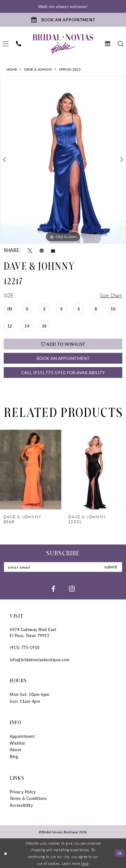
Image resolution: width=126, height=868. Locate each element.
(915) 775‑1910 (25, 647)
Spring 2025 (70, 69)
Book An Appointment (63, 358)
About (16, 750)
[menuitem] (19, 44)
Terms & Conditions (28, 798)
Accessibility (21, 805)
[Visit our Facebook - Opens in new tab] (53, 588)
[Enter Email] (63, 567)
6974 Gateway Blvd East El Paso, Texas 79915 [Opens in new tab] (33, 632)
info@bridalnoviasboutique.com (40, 660)
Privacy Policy (23, 792)
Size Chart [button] (111, 295)
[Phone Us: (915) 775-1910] (19, 44)
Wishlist (17, 743)
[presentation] (31, 470)
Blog (14, 756)
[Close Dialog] (5, 853)
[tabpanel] (63, 160)
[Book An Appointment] (63, 20)
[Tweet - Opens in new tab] (30, 251)
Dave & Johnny (38, 69)
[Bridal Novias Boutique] (63, 44)
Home (12, 69)
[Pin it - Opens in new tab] (42, 251)
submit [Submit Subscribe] (111, 567)
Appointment (22, 736)
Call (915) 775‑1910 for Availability (63, 372)
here (85, 863)
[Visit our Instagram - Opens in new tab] (72, 588)
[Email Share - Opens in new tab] (53, 250)
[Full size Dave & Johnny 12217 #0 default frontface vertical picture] (63, 160)
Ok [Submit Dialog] (120, 853)
